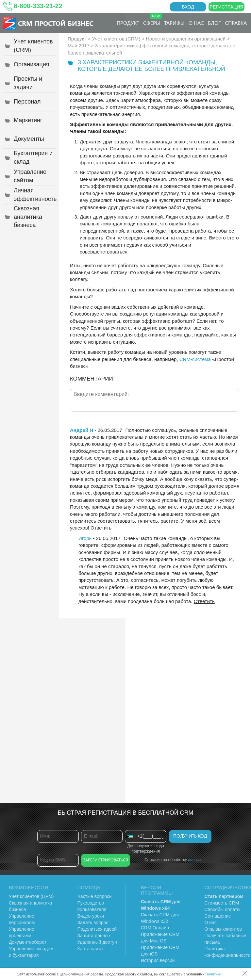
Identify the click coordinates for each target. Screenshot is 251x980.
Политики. (214, 974)
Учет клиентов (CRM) (117, 39)
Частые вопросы (95, 896)
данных (195, 860)
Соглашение (218, 916)
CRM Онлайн (155, 928)
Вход (188, 7)
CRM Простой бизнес (56, 23)
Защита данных (94, 936)
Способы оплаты (223, 909)
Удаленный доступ (97, 942)
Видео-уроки (91, 916)
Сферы (153, 20)
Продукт (128, 23)
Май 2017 (79, 46)
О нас (196, 23)
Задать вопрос (93, 923)
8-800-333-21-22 (38, 6)
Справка (236, 23)
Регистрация (227, 7)
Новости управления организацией (186, 39)
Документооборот (28, 942)
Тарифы (174, 23)
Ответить (101, 528)
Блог (214, 23)
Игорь (85, 538)
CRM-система (195, 359)
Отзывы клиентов (223, 929)
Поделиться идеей (97, 929)
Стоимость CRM (222, 903)
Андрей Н (82, 430)
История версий (158, 960)
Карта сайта (90, 949)
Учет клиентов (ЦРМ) (31, 896)
